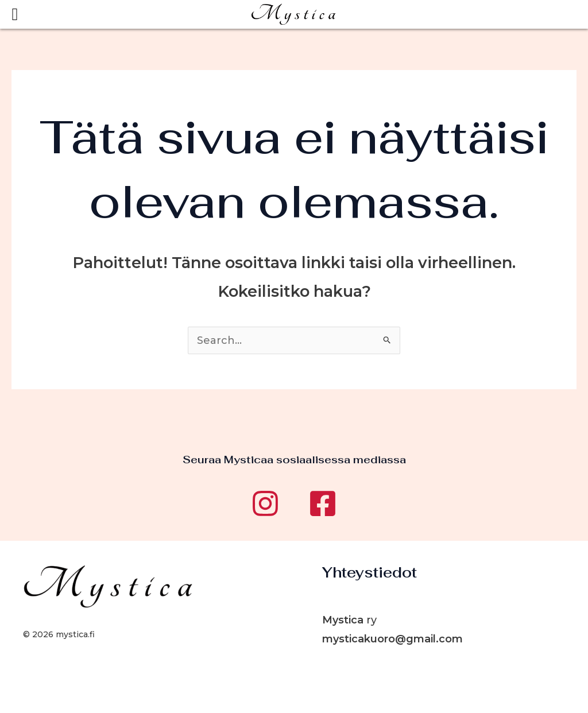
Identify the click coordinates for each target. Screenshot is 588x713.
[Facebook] (323, 503)
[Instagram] (265, 503)
